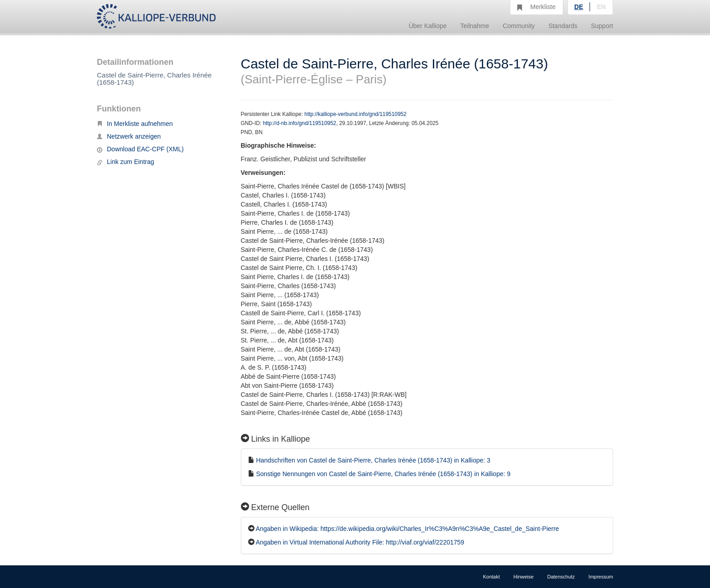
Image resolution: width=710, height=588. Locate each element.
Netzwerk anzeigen (129, 136)
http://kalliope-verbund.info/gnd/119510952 (355, 114)
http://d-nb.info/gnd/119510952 (299, 123)
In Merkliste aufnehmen (135, 124)
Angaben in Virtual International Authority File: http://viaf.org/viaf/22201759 (360, 542)
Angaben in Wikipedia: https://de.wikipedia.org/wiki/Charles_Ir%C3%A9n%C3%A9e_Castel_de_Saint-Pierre (408, 529)
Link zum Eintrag (125, 162)
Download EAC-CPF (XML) (140, 149)
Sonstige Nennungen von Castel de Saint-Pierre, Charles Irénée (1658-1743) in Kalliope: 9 (383, 474)
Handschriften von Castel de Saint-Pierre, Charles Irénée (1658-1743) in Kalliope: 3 (373, 460)
